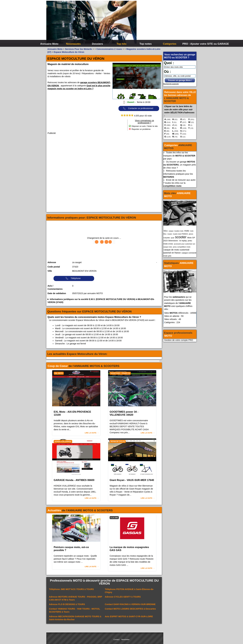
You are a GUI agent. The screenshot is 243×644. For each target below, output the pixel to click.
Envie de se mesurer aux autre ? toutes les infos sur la (179, 183)
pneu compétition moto (182, 247)
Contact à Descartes (130, 609)
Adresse (52, 262)
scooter (181, 237)
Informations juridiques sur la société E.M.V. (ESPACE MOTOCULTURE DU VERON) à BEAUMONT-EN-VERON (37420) (101, 301)
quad (172, 238)
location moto (179, 231)
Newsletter (125, 639)
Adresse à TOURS (123, 597)
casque (171, 231)
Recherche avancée (171, 84)
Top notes (145, 44)
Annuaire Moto (49, 44)
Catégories (170, 44)
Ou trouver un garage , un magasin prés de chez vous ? (180, 165)
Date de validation (57, 293)
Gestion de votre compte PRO (179, 340)
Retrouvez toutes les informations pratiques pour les (178, 174)
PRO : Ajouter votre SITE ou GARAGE (194, 44)
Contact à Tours (75, 610)
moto (187, 231)
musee (170, 234)
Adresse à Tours (76, 598)
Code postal (54, 267)
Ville (50, 271)
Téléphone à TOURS (71, 589)
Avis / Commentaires (55, 287)
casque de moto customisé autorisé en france (176, 251)
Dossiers (98, 44)
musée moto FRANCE (180, 234)
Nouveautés (73, 44)
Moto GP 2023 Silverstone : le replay (179, 239)
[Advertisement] (167, 23)
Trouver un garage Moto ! (180, 80)
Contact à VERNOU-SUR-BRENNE (130, 604)
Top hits (121, 44)
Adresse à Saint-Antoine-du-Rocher (75, 618)
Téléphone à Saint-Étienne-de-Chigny (129, 591)
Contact (117, 639)
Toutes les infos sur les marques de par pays (179, 156)
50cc (166, 231)
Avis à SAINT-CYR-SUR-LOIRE (129, 616)
